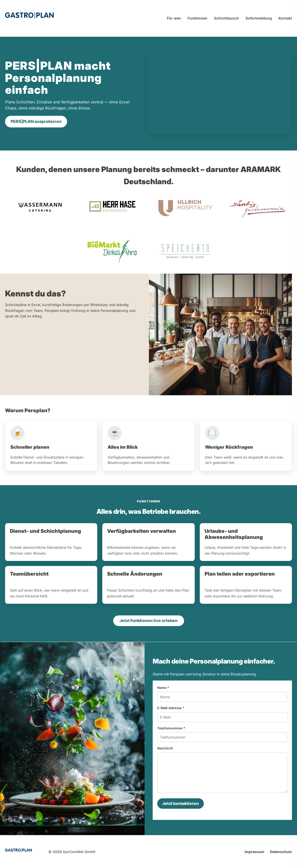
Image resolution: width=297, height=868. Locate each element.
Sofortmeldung (259, 18)
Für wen (174, 18)
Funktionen (197, 18)
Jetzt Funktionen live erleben (149, 620)
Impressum (254, 852)
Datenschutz (281, 852)
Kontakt (285, 18)
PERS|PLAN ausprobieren (36, 121)
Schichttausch (226, 18)
